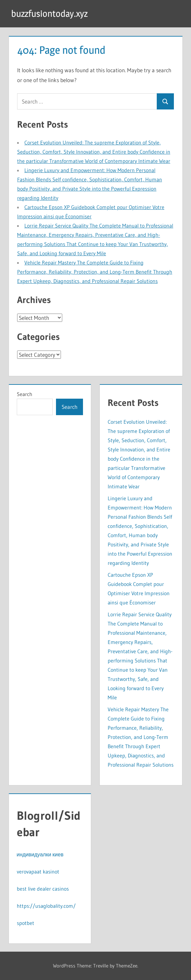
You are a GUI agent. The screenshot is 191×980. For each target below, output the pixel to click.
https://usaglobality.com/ (46, 906)
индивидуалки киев (40, 854)
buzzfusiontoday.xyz (49, 14)
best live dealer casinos (43, 889)
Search (25, 394)
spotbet (26, 923)
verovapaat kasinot (38, 872)
